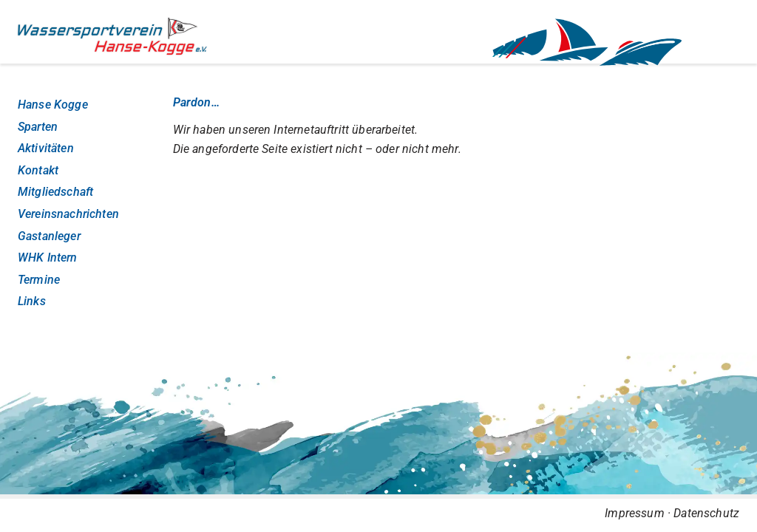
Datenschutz (706, 513)
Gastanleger (49, 236)
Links (32, 301)
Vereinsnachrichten (68, 214)
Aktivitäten (46, 148)
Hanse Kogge (53, 105)
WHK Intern (48, 258)
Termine (39, 280)
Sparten (38, 127)
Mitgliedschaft (55, 192)
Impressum (634, 513)
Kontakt (38, 170)
